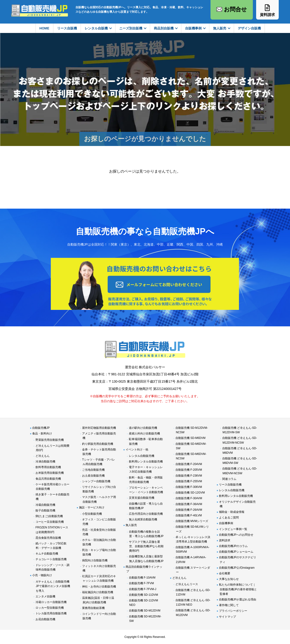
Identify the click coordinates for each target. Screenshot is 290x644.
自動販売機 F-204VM (189, 464)
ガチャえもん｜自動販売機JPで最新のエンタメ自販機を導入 (53, 586)
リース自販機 (67, 28)
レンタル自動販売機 (142, 456)
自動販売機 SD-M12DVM (145, 611)
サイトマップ (227, 617)
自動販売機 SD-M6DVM (190, 438)
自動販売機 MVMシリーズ (192, 521)
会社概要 (225, 573)
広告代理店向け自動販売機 (146, 514)
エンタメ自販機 (45, 596)
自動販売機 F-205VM (189, 470)
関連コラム (229, 479)
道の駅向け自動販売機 (143, 428)
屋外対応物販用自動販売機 (99, 428)
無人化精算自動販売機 (143, 519)
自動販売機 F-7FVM (141, 583)
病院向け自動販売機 (95, 560)
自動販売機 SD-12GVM (190, 493)
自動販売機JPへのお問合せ (236, 535)
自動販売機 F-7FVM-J (143, 589)
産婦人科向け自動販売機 (144, 433)
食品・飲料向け (42, 433)
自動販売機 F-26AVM (189, 510)
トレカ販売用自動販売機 (51, 613)
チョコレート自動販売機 (51, 559)
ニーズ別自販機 (131, 28)
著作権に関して (229, 605)
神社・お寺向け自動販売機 (99, 587)
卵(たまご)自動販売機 (49, 516)
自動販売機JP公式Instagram (237, 568)
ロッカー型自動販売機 (50, 608)
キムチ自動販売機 (47, 554)
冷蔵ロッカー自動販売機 (51, 602)
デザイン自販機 (249, 28)
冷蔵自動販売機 (45, 505)
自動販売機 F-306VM (189, 487)
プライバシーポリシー (233, 611)
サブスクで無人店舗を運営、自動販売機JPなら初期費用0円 (146, 546)
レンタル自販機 (96, 28)
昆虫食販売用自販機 (48, 538)
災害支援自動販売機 (142, 498)
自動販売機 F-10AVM (142, 578)
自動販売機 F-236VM (189, 476)
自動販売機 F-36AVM (189, 504)
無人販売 (220, 28)
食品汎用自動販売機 (48, 479)
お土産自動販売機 (93, 476)
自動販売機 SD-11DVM (143, 595)
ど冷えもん (43, 456)
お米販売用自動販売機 (50, 473)
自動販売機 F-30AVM (189, 498)
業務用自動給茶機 (93, 608)
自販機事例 (193, 28)
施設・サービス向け (92, 507)
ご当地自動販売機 (93, 470)
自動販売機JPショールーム (236, 552)
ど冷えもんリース (187, 584)
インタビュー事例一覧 (233, 529)
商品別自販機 (164, 28)
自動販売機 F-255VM (189, 481)
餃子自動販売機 (45, 510)
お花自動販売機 (45, 619)
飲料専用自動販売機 (48, 467)
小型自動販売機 (92, 514)
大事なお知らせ (229, 579)
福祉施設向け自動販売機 (98, 592)
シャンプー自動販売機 (96, 481)
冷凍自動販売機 (45, 462)
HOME (44, 28)
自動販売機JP (41, 428)
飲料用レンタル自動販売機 (146, 462)
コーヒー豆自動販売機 (50, 522)
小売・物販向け (42, 575)
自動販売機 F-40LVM (189, 515)
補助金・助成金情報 (232, 512)
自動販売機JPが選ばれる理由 (238, 599)
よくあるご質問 (229, 518)
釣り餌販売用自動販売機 (98, 444)
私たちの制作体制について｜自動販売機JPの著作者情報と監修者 (238, 589)
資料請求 (225, 540)
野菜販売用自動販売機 (50, 440)
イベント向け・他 (137, 450)
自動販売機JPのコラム (233, 546)
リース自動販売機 (230, 485)
